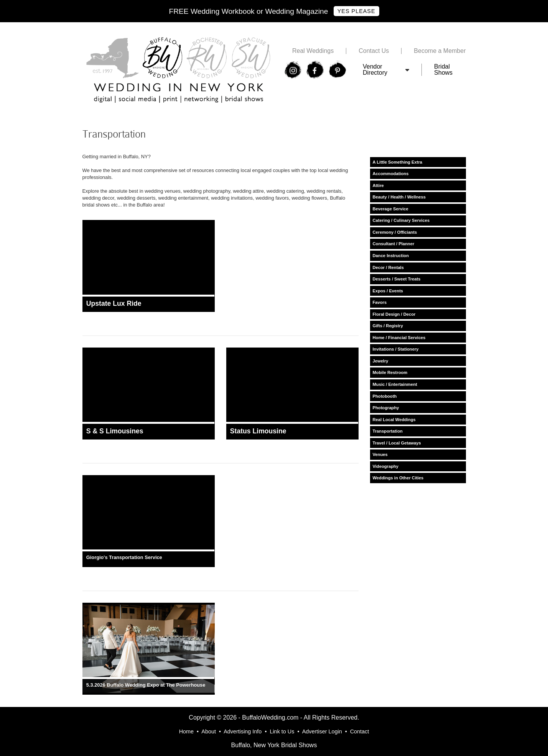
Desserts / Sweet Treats (397, 279)
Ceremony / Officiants (395, 232)
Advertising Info (243, 731)
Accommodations (391, 174)
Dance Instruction (391, 256)
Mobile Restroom (390, 372)
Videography (386, 466)
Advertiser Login (322, 731)
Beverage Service (391, 209)
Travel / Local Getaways (397, 443)
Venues (380, 454)
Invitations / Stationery (396, 349)
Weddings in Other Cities (398, 478)
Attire (378, 185)
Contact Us (374, 51)
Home (186, 731)
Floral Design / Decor (394, 314)
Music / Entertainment (395, 384)
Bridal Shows (443, 70)
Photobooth (385, 396)
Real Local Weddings (394, 420)
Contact (360, 731)
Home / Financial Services (399, 338)
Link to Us (282, 731)
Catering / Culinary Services (401, 220)
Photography (386, 408)
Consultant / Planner (394, 244)
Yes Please (356, 11)
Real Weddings (313, 51)
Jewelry (381, 361)
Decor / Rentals (388, 267)
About (209, 731)
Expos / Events (388, 291)
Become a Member (440, 51)
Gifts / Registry (388, 326)
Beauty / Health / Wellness (399, 197)
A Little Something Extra (398, 162)
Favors (380, 302)
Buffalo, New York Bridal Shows (274, 745)
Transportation (388, 431)
